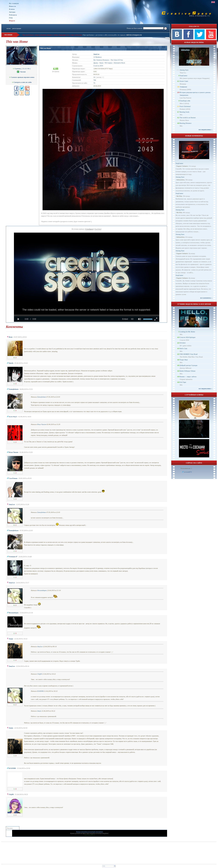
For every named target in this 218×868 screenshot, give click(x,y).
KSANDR (40, 691)
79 (94, 83)
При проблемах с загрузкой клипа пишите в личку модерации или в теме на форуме (52, 35)
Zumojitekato (42, 397)
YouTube (98, 229)
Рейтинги (13, 15)
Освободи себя (185, 101)
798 (95, 80)
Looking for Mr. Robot (187, 332)
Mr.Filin (179, 196)
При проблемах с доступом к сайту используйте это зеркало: (105, 35)
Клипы (12, 9)
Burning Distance (186, 123)
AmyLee (40, 646)
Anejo (39, 711)
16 (94, 77)
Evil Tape (183, 382)
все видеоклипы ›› (206, 130)
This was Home (45, 48)
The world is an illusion (188, 118)
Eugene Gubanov (182, 166)
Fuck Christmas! (185, 106)
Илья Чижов (42, 424)
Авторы (12, 12)
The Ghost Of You (117, 60)
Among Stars (184, 70)
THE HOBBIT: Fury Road (189, 354)
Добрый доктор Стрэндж (189, 365)
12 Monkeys (98, 57)
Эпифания (183, 87)
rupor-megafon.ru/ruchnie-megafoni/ (97, 833)
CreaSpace (89, 229)
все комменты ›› (206, 298)
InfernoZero (181, 180)
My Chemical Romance (101, 60)
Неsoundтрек (42, 590)
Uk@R (40, 674)
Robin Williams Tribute (188, 371)
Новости (12, 6)
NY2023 (183, 343)
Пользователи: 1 (186, 468)
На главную (14, 3)
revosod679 (188, 472)
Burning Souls (184, 112)
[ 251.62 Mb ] (22, 69)
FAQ (11, 18)
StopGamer (183, 76)
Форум (12, 21)
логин (8, 28)
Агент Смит (184, 81)
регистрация (17, 28)
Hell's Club (183, 348)
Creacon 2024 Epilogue (188, 337)
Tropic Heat (184, 360)
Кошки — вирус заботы (188, 377)
